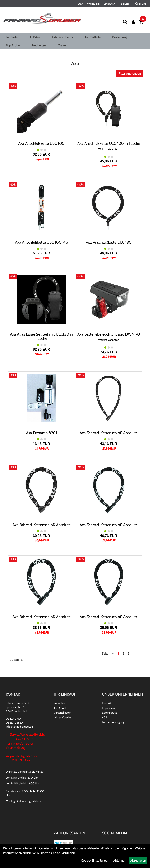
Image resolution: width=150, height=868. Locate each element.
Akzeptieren (138, 860)
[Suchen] (125, 22)
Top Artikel (13, 45)
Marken (63, 45)
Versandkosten (62, 713)
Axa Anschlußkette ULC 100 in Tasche (109, 143)
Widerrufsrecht (62, 717)
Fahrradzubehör (63, 37)
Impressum (108, 708)
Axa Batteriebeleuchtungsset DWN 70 (109, 334)
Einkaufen (110, 4)
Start (81, 4)
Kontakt (107, 703)
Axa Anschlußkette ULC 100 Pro (42, 242)
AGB (104, 717)
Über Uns (142, 4)
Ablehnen (120, 860)
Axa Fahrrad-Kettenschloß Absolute (109, 433)
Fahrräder (12, 37)
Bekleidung (120, 37)
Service (126, 4)
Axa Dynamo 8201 (42, 433)
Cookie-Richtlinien (63, 853)
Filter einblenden (130, 74)
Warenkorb (94, 4)
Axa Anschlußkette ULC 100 (41, 143)
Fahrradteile (93, 37)
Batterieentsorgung (113, 722)
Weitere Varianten (109, 149)
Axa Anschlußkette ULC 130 (109, 242)
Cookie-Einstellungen (95, 860)
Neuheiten (39, 45)
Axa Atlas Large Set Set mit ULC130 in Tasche (42, 336)
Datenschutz (109, 713)
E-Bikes (35, 37)
